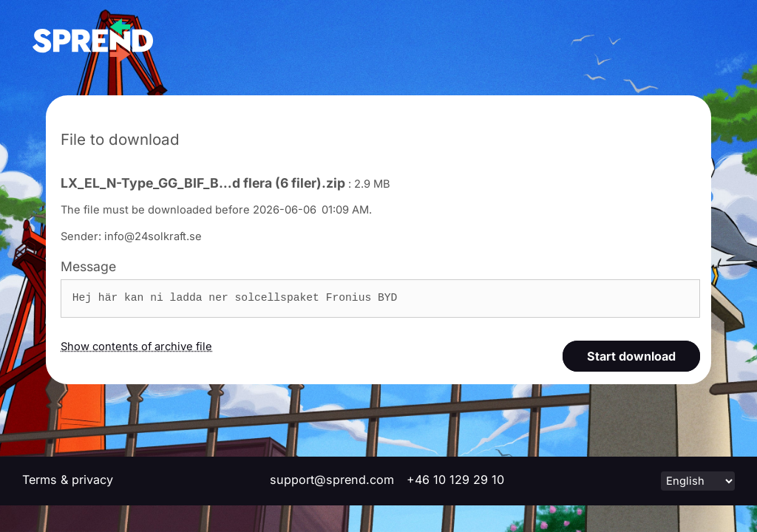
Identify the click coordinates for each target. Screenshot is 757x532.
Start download (631, 356)
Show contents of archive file (136, 347)
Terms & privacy (68, 480)
